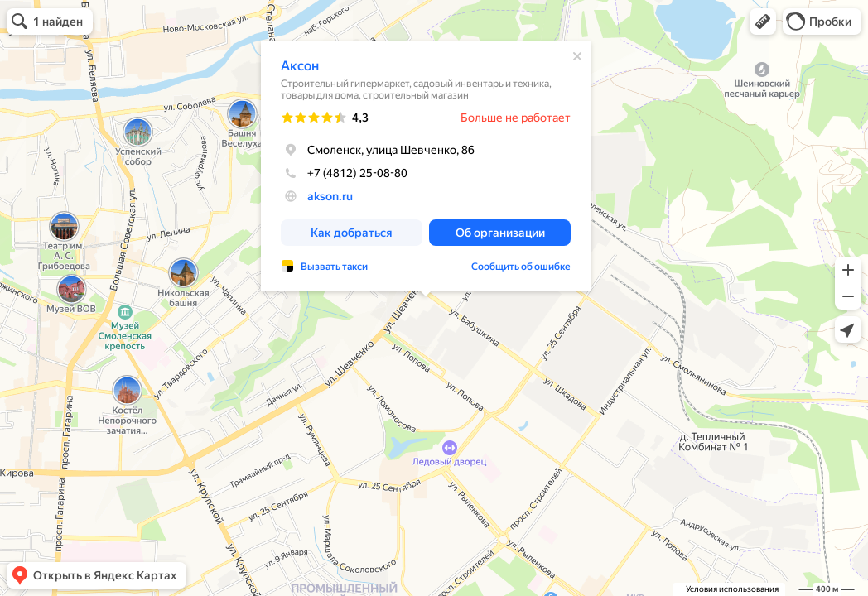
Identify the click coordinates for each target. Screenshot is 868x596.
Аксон (300, 66)
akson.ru (330, 196)
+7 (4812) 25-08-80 (344, 173)
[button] (763, 22)
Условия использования (732, 589)
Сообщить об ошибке (521, 267)
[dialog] (426, 166)
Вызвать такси (334, 267)
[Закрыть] (577, 56)
